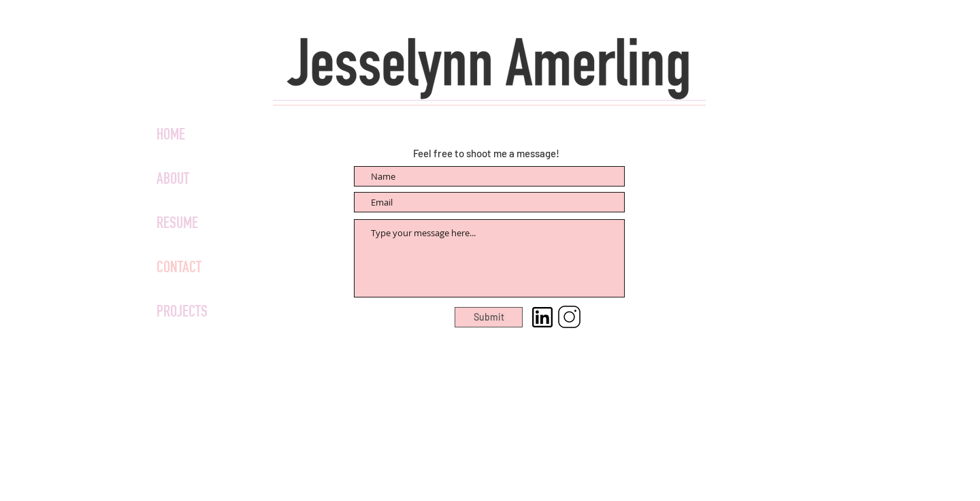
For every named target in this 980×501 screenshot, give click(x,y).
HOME (171, 136)
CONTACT (179, 269)
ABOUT (173, 180)
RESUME (177, 225)
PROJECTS (182, 313)
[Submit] (489, 317)
